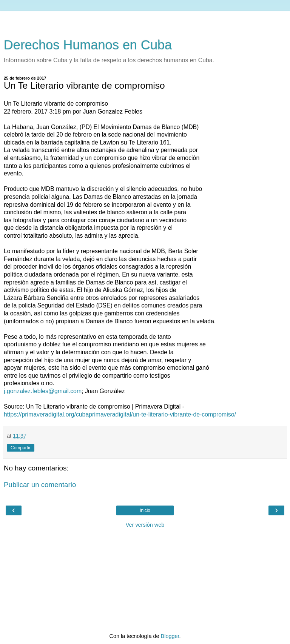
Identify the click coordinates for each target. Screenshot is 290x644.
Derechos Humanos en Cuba (88, 45)
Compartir (21, 448)
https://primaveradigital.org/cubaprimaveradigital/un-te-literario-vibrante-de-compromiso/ (120, 414)
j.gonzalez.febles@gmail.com (43, 391)
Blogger (170, 636)
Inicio (145, 510)
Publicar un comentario (40, 485)
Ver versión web (145, 525)
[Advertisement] (145, 21)
